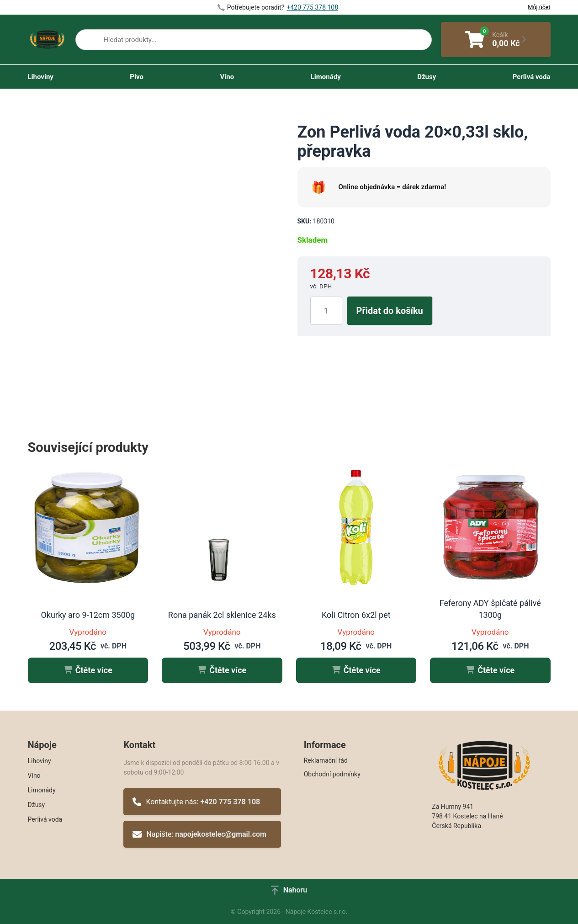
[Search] (90, 42)
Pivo (137, 77)
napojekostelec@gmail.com (221, 834)
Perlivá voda (532, 77)
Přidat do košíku (390, 311)
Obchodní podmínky (332, 774)
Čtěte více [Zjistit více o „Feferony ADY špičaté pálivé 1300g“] (490, 670)
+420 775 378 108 (230, 802)
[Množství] (326, 311)
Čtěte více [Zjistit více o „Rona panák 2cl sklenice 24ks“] (222, 670)
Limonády (326, 77)
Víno (227, 77)
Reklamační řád (326, 760)
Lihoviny (41, 77)
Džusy (427, 77)
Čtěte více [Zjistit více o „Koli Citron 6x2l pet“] (356, 670)
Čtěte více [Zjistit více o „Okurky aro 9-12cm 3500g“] (88, 670)
